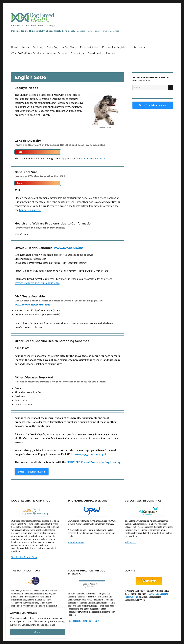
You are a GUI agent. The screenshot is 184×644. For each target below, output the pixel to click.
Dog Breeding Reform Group (24, 557)
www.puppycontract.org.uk (91, 454)
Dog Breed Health (33, 17)
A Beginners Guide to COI (91, 159)
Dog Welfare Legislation (116, 47)
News (26, 47)
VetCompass (130, 542)
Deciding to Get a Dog (46, 47)
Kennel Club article (30, 210)
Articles (138, 47)
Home (15, 47)
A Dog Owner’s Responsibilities (80, 47)
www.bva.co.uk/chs (69, 248)
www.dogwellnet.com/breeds (32, 305)
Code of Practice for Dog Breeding (83, 621)
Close (37, 632)
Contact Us (77, 53)
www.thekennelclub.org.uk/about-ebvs (37, 283)
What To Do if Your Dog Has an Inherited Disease (39, 53)
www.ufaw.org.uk (76, 542)
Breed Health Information (103, 53)
